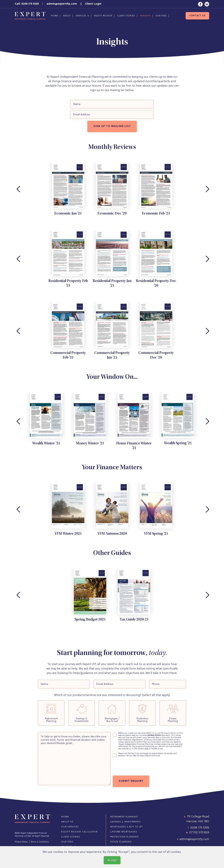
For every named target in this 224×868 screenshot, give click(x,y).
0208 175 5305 (200, 828)
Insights (145, 16)
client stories (126, 16)
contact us (197, 16)
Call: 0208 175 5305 (27, 4)
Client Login (93, 4)
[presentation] (141, 767)
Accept (112, 860)
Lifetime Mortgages (124, 832)
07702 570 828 (199, 833)
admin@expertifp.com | (66, 4)
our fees (161, 16)
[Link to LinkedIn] (207, 4)
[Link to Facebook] (200, 4)
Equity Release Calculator (79, 832)
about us (67, 822)
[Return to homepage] (30, 16)
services (81, 16)
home (65, 817)
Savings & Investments (125, 822)
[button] (82, 16)
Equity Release (103, 16)
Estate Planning (121, 842)
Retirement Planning (124, 817)
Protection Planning (125, 837)
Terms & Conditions (40, 842)
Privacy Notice (21, 842)
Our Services (70, 827)
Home (55, 16)
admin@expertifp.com (194, 839)
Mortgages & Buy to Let (127, 827)
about (67, 16)
